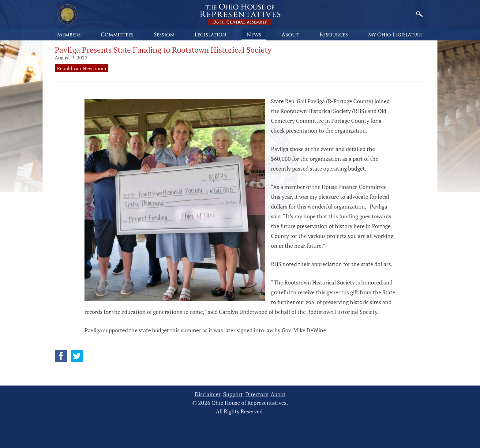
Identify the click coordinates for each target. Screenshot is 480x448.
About (278, 394)
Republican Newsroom (82, 68)
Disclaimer (208, 394)
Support (233, 394)
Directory (257, 394)
